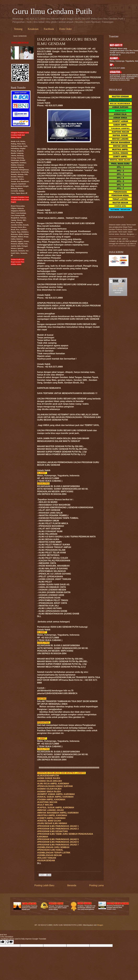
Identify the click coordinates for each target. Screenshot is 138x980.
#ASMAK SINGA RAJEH (49, 792)
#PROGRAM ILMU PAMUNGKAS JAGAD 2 (58, 829)
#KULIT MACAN (45, 805)
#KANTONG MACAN (47, 802)
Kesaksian (33, 29)
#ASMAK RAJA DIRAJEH (50, 781)
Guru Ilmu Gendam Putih (52, 11)
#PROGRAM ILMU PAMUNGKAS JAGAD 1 (58, 826)
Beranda (72, 885)
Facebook (49, 29)
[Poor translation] (10, 942)
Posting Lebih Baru (44, 885)
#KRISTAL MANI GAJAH (49, 821)
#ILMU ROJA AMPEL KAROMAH (53, 784)
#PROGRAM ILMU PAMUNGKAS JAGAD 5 (58, 839)
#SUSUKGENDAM (46, 861)
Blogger (100, 925)
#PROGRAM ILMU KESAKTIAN (52, 831)
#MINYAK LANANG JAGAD (50, 810)
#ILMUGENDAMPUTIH (48, 776)
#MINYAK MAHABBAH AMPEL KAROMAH (58, 813)
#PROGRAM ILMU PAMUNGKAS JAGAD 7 (58, 845)
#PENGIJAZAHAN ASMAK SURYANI (55, 786)
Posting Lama (96, 885)
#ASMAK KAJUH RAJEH (49, 789)
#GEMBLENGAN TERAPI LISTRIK (54, 853)
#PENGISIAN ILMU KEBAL (50, 850)
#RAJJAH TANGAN (47, 858)
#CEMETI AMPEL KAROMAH (51, 818)
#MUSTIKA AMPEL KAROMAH (52, 815)
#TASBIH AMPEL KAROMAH (51, 800)
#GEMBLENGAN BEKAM (49, 855)
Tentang (18, 29)
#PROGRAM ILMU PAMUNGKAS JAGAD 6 (58, 842)
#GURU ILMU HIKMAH (52, 823)
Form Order (66, 29)
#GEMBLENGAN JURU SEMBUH (53, 847)
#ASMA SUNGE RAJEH (49, 778)
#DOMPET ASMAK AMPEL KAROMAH (56, 794)
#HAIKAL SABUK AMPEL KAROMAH (55, 797)
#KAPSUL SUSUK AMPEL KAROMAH (56, 808)
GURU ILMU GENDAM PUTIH (118, 286)
